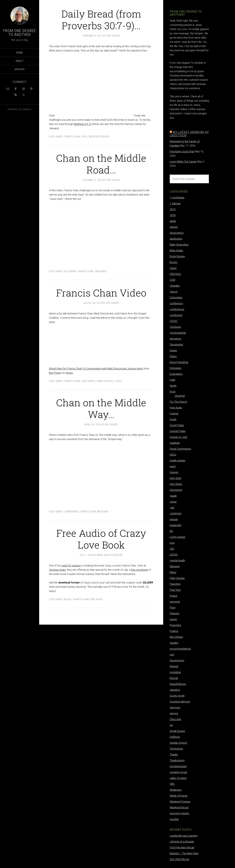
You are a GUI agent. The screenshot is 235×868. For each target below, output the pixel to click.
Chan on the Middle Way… (101, 408)
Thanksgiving (177, 760)
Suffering (175, 737)
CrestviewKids (178, 333)
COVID (173, 321)
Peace (173, 596)
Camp (173, 268)
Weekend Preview (99, 137)
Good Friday (177, 425)
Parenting (175, 584)
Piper (173, 608)
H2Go (173, 455)
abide (173, 221)
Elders (173, 356)
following (70, 271)
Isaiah (173, 496)
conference (176, 303)
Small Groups (177, 731)
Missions (175, 566)
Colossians (176, 298)
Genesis (27, 109)
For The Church (178, 402)
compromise (71, 512)
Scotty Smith (177, 696)
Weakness (176, 790)
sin (171, 725)
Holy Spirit (175, 478)
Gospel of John (179, 437)
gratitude (175, 443)
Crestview (175, 327)
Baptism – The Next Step (184, 853)
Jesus (173, 502)
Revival (174, 678)
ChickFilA (180, 396)
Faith (172, 380)
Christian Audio (57, 570)
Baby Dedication (179, 245)
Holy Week (176, 484)
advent (174, 227)
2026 (173, 215)
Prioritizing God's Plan (182, 151)
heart (173, 466)
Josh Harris (88, 381)
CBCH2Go (175, 274)
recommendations (180, 649)
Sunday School (178, 743)
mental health (177, 561)
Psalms (174, 631)
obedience (101, 271)
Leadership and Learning (184, 836)
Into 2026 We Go (180, 859)
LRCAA (174, 555)
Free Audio (96, 599)
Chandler (175, 286)
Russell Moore (178, 684)
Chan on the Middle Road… (101, 164)
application (176, 239)
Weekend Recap (179, 807)
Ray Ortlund (176, 637)
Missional (103, 512)
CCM (172, 280)
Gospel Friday (178, 431)
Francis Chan (72, 137)
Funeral (174, 414)
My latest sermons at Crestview (189, 133)
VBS (172, 784)
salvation (175, 690)
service (174, 713)
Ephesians (176, 368)
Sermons (175, 708)
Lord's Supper (178, 537)
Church (174, 292)
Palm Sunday (177, 578)
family (173, 386)
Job (172, 508)
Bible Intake (176, 250)
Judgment (176, 513)
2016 (173, 209)
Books (68, 599)
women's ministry (180, 813)
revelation (175, 672)
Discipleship (176, 345)
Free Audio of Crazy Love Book (101, 539)
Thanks (174, 755)
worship (174, 819)
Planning (174, 613)
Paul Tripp (175, 590)
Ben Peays (55, 373)
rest (172, 655)
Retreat (174, 666)
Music (173, 572)
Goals (173, 419)
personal (175, 602)
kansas (174, 519)
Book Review (177, 256)
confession (176, 315)
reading (174, 643)
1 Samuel (175, 203)
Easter (173, 350)
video (84, 137)
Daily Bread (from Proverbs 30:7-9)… (101, 20)
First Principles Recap (182, 848)
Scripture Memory (180, 702)
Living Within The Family (183, 162)
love (172, 543)
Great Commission (180, 449)
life (171, 531)
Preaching (175, 625)
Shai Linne (175, 719)
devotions (175, 339)
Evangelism (176, 374)
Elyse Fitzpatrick (179, 362)
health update (177, 461)
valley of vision (178, 778)
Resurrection (177, 660)
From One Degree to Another (20, 33)
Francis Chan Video (101, 293)
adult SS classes (71, 566)
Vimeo (69, 373)
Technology (176, 749)
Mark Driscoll (105, 381)
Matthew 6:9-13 (83, 124)
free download (139, 570)
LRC (172, 549)
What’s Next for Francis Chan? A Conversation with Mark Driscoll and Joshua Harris (96, 369)
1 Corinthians (177, 198)
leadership (176, 525)
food (172, 392)
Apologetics (177, 233)
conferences (177, 309)
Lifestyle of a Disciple (182, 842)
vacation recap (178, 772)
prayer (173, 619)
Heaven (174, 472)
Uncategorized (178, 766)
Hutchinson (176, 490)
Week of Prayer (179, 796)
